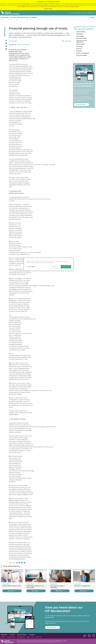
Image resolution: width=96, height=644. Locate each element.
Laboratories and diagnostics (81, 41)
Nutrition (79, 49)
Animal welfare (81, 32)
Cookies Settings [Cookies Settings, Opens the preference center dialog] (31, 267)
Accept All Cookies (66, 267)
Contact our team (11, 637)
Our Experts (33, 17)
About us (3, 637)
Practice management (24, 45)
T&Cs (32, 637)
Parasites (79, 51)
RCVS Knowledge (81, 55)
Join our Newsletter (75, 13)
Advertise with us (21, 637)
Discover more (80, 105)
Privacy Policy (38, 637)
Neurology (79, 46)
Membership (5, 17)
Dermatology (80, 36)
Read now (11, 591)
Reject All (54, 267)
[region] (49, 264)
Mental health (80, 44)
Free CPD (13, 17)
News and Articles (23, 17)
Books (28, 637)
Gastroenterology (82, 38)
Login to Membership (89, 13)
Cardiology (79, 34)
